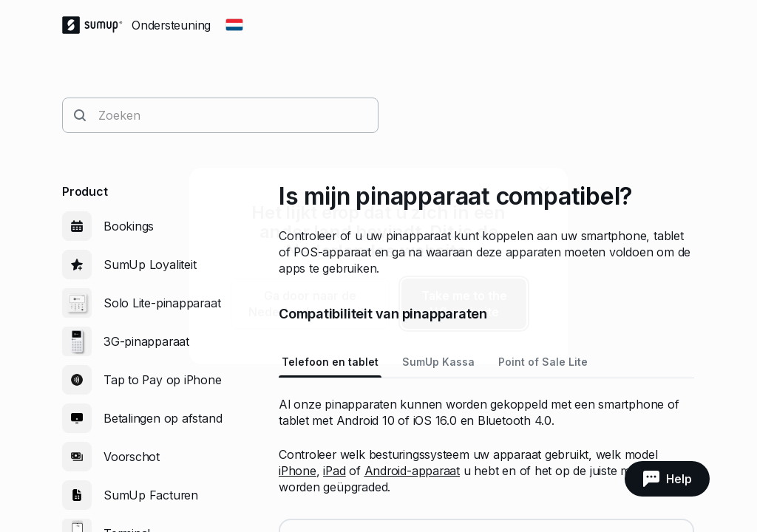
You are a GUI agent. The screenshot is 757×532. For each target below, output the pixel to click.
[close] (544, 191)
